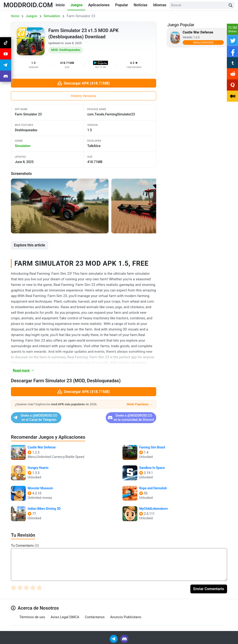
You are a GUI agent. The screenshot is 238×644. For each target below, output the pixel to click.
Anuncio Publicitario (126, 617)
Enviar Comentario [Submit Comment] (209, 589)
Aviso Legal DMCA (65, 617)
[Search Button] (231, 5)
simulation (23, 146)
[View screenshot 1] (60, 206)
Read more (24, 370)
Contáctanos (95, 617)
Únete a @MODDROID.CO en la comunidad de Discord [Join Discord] (121, 418)
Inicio (60, 5)
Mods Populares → (140, 404)
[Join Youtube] (6, 54)
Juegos (76, 5)
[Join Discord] (124, 639)
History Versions (84, 96)
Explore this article (30, 245)
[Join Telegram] (114, 639)
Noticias (140, 5)
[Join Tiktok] (6, 43)
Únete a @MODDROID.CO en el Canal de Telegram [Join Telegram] (46, 418)
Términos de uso (32, 617)
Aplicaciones (99, 5)
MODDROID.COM (28, 5)
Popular (122, 5)
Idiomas (160, 5)
